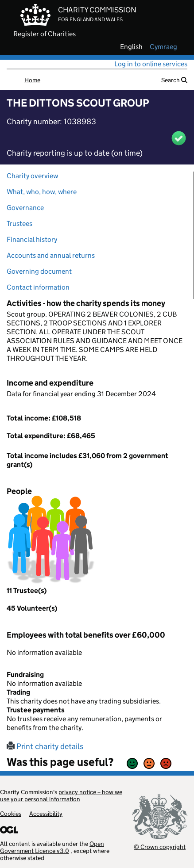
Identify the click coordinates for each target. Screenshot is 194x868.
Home (32, 80)
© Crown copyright (160, 847)
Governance (25, 208)
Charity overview (32, 176)
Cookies (11, 814)
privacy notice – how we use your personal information (61, 795)
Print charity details (45, 746)
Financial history (32, 239)
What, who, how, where (42, 192)
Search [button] (174, 80)
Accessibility (46, 814)
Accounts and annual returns (51, 255)
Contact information (38, 287)
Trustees (19, 224)
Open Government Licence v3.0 (52, 847)
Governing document (39, 271)
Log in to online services (151, 64)
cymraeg (163, 47)
